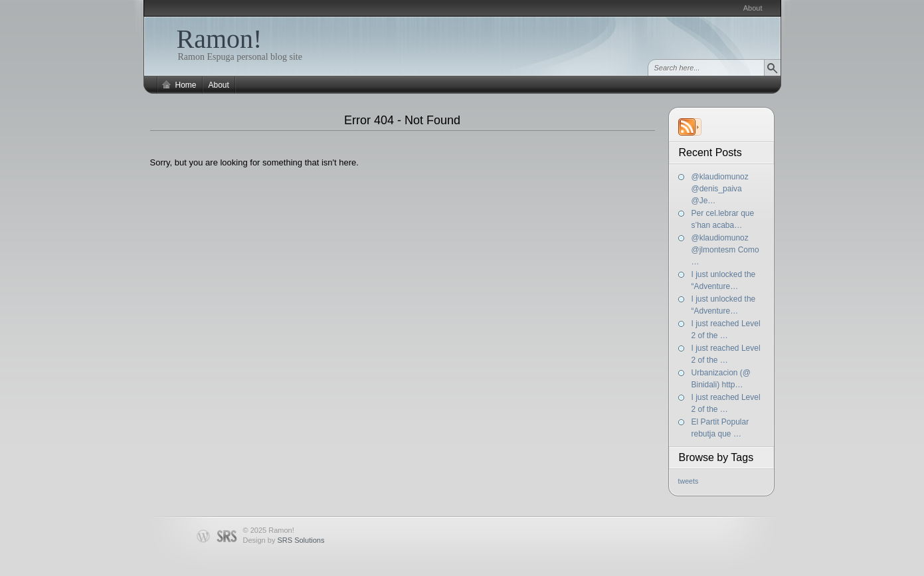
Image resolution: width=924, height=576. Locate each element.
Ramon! (220, 39)
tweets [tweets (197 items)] (689, 481)
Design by (284, 540)
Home (186, 85)
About (753, 8)
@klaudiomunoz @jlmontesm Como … (725, 250)
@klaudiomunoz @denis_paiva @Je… (720, 189)
